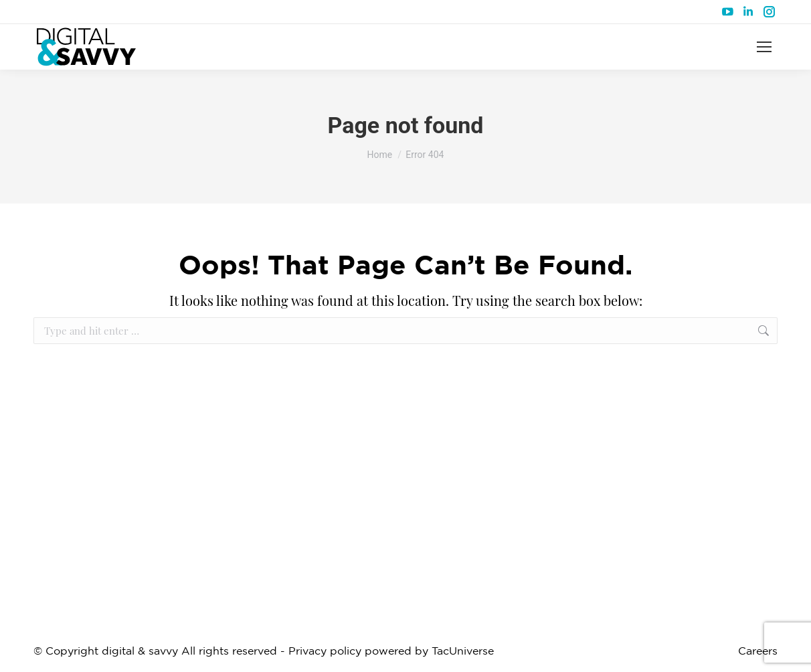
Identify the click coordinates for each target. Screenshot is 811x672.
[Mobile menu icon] (764, 47)
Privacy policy (325, 652)
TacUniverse (463, 652)
